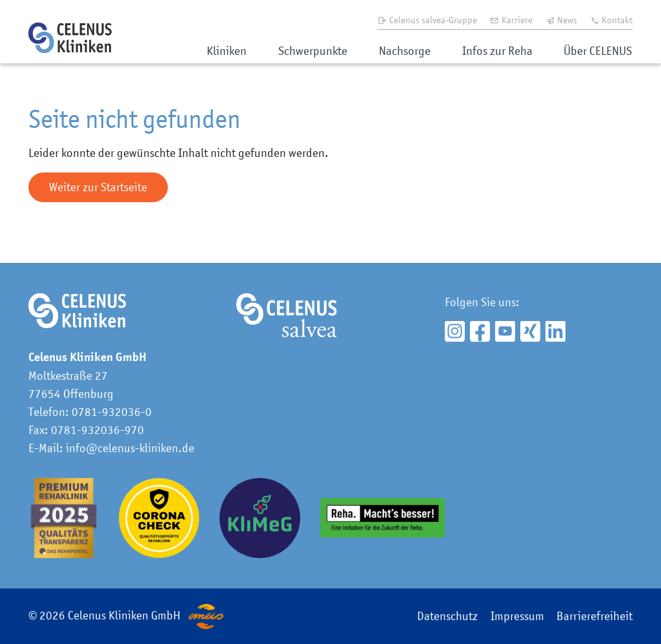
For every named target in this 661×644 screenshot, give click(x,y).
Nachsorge (405, 51)
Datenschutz (447, 616)
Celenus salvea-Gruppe (427, 20)
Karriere (511, 20)
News (562, 20)
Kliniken (227, 51)
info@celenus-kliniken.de (130, 448)
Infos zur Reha (497, 51)
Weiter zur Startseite (98, 187)
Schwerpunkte (313, 51)
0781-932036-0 (112, 412)
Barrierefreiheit (595, 616)
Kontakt (612, 20)
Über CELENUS (598, 51)
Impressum (517, 616)
